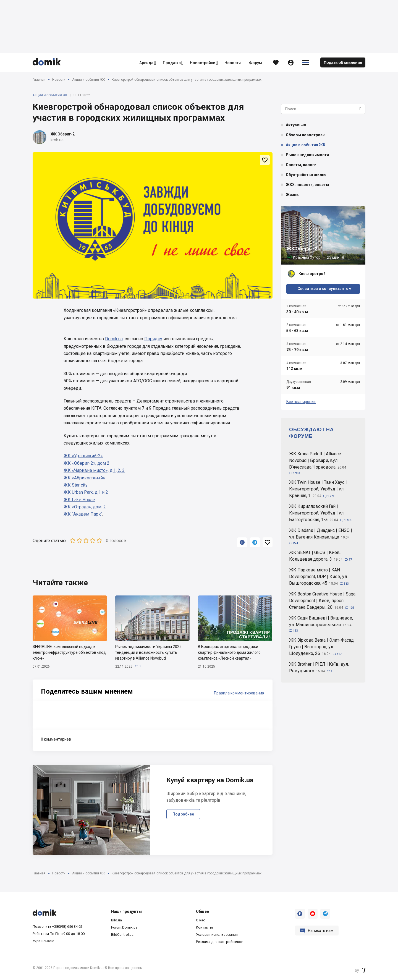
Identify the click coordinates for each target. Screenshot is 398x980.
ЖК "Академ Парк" (83, 514)
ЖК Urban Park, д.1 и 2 (86, 492)
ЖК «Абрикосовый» (84, 478)
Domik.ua (114, 339)
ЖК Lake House (79, 500)
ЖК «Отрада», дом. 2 (85, 507)
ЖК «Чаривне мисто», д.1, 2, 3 (94, 470)
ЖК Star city (76, 485)
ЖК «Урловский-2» (83, 456)
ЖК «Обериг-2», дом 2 (87, 463)
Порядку (153, 339)
